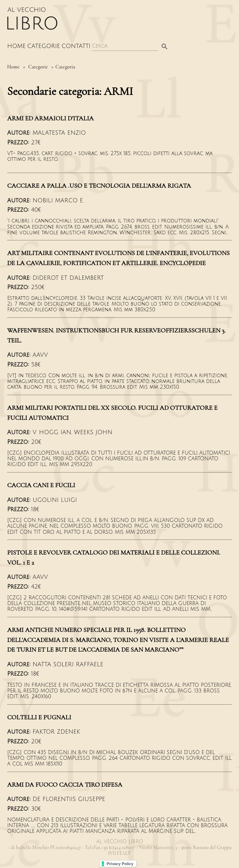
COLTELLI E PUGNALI (39, 717)
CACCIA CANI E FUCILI (41, 485)
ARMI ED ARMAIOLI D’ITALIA (50, 118)
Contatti (76, 46)
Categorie (44, 46)
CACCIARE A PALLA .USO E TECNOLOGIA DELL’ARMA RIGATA (99, 186)
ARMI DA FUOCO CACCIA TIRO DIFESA (65, 785)
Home (16, 46)
